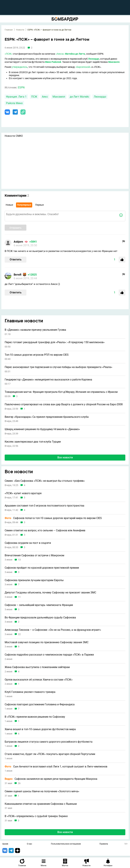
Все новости (65, 457)
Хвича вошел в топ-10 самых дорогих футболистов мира (40, 729)
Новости (20, 30)
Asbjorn (18, 242)
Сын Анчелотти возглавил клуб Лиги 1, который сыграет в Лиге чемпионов (56, 767)
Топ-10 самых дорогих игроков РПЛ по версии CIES (37, 355)
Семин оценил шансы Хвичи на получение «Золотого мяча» (42, 791)
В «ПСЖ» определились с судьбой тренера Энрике (36, 816)
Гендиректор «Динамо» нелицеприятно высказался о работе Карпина (48, 380)
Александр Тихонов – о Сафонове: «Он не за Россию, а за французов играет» (53, 630)
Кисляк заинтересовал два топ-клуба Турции (33, 442)
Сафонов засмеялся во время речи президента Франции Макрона (51, 779)
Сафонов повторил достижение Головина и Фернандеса (40, 704)
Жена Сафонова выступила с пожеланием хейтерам (37, 667)
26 (19, 783)
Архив (5, 844)
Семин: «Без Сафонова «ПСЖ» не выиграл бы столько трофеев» (45, 481)
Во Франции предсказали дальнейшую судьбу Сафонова (40, 618)
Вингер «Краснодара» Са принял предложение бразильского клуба (47, 417)
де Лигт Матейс (79, 97)
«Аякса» (60, 54)
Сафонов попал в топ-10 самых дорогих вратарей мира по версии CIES (53, 518)
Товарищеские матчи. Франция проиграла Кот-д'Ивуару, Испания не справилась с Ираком (61, 392)
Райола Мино (14, 103)
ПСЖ (34, 97)
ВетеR (18, 275)
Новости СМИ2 (14, 136)
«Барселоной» (83, 67)
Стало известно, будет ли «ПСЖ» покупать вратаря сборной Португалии (50, 754)
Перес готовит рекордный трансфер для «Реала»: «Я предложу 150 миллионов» (55, 342)
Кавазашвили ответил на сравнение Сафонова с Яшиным (41, 804)
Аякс (45, 97)
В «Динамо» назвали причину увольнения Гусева (35, 330)
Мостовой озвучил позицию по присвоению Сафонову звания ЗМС (47, 642)
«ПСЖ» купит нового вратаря (23, 493)
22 (19, 634)
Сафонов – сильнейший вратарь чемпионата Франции (39, 605)
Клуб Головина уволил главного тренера (30, 692)
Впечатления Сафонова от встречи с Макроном (34, 555)
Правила (104, 844)
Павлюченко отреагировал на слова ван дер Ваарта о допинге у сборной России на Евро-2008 (64, 404)
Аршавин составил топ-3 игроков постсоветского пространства (44, 506)
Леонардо (94, 59)
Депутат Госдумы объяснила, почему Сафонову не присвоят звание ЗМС (50, 593)
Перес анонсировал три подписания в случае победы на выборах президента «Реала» (58, 367)
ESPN (21, 87)
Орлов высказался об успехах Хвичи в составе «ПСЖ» (39, 680)
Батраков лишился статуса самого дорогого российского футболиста (49, 742)
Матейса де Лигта (75, 54)
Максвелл (114, 62)
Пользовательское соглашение (66, 844)
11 (19, 597)
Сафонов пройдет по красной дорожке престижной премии (42, 568)
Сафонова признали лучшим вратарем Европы (34, 580)
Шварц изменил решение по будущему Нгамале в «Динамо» (42, 429)
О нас (29, 844)
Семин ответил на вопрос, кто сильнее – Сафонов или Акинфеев (45, 530)
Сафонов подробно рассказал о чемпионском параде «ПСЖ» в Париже (49, 655)
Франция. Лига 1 (16, 97)
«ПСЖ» (9, 54)
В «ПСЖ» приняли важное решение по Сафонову (35, 717)
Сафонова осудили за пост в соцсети (28, 543)
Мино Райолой (53, 62)
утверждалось (20, 67)
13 (19, 560)
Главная (9, 30)
